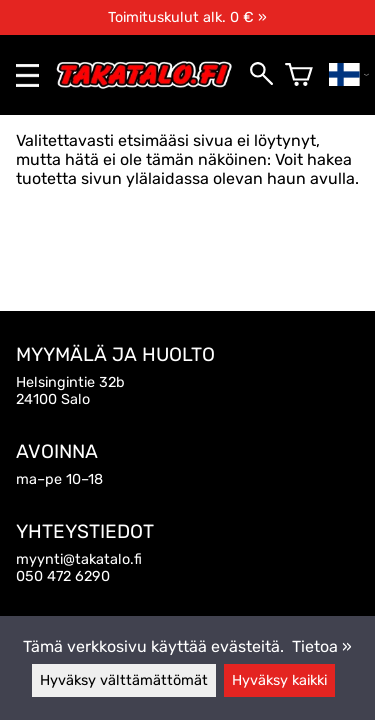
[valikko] (27, 75)
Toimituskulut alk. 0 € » (187, 17)
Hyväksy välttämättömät (124, 680)
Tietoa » (322, 646)
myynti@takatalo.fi (79, 559)
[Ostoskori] (299, 75)
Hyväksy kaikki (279, 680)
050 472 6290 (63, 576)
